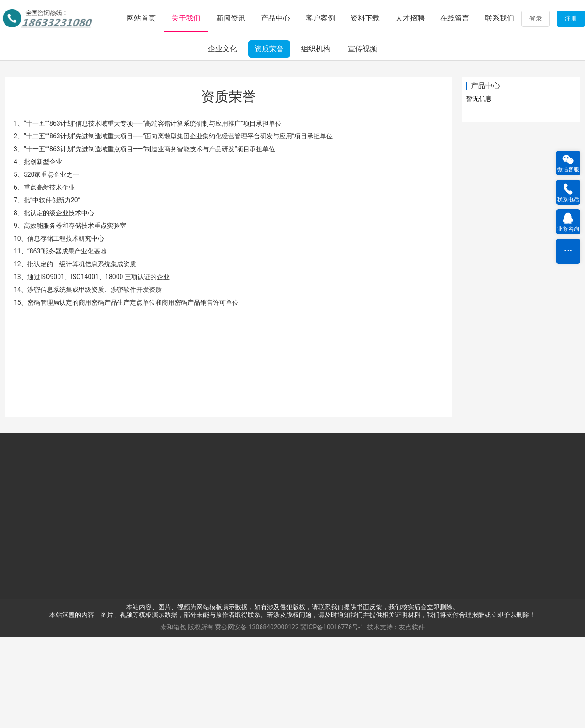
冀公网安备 (231, 718)
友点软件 (412, 718)
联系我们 (500, 18)
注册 (571, 18)
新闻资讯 (231, 18)
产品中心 (276, 18)
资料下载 (365, 18)
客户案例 (320, 18)
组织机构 (316, 140)
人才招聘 (410, 18)
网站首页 (141, 18)
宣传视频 (362, 140)
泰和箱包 (173, 718)
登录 (536, 18)
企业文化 (223, 140)
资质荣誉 (269, 140)
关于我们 (186, 18)
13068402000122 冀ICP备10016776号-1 (306, 718)
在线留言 (455, 18)
